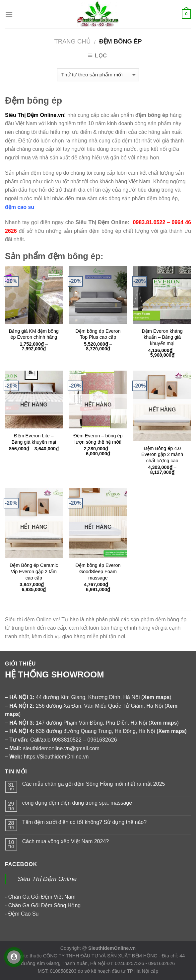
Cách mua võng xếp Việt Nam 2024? (65, 841)
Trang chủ (72, 41)
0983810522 (67, 740)
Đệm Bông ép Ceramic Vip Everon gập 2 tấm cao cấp (34, 571)
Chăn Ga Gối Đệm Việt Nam (42, 897)
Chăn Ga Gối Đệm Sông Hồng (44, 905)
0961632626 (102, 740)
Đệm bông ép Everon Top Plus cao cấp (98, 334)
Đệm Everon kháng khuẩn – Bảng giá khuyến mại (162, 337)
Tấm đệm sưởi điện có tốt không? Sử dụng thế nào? (84, 822)
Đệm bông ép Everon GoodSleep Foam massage (98, 571)
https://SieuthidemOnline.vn (56, 757)
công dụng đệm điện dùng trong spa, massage (77, 803)
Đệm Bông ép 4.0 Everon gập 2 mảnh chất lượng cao (162, 454)
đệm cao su (20, 207)
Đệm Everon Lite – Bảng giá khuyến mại (34, 439)
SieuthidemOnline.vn (112, 948)
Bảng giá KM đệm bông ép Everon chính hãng (34, 334)
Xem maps (172, 731)
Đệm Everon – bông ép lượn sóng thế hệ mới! (98, 439)
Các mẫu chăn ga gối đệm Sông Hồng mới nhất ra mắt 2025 (94, 784)
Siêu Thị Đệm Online (47, 879)
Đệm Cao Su (24, 914)
